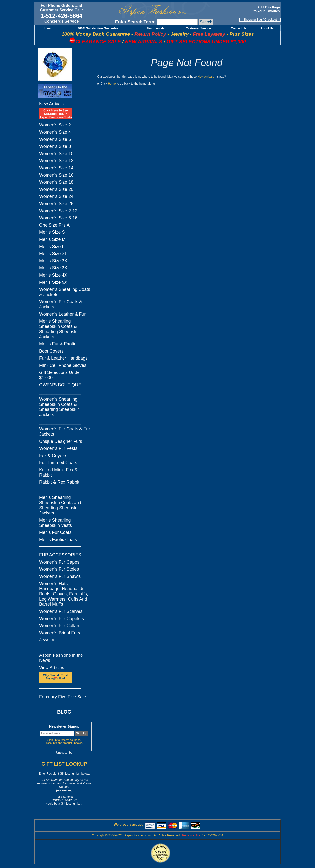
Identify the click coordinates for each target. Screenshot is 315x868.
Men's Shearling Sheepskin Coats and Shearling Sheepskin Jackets (60, 505)
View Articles (52, 668)
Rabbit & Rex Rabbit (59, 482)
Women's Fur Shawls (60, 576)
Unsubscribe (64, 753)
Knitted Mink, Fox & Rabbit (58, 472)
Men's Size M (52, 239)
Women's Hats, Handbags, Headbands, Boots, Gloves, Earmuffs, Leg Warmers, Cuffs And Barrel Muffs (64, 594)
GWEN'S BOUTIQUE (60, 385)
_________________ (60, 392)
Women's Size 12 (56, 161)
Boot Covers (51, 351)
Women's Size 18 (56, 182)
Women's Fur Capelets (62, 619)
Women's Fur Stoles (59, 569)
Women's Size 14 (56, 168)
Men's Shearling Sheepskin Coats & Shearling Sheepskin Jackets (59, 329)
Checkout (271, 20)
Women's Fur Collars (60, 626)
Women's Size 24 (56, 196)
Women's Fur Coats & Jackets (61, 304)
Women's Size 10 (56, 154)
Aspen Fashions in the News (61, 658)
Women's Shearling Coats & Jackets (65, 292)
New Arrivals (51, 104)
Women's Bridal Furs (60, 633)
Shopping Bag (253, 20)
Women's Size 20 (56, 189)
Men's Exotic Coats (58, 540)
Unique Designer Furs (61, 441)
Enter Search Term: (135, 22)
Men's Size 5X (53, 282)
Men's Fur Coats (55, 532)
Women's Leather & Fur (62, 314)
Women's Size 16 (56, 175)
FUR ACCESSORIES (60, 555)
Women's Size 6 (55, 139)
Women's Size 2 (55, 125)
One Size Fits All (55, 225)
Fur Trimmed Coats (58, 463)
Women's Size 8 (55, 146)
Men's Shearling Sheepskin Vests (55, 523)
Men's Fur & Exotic (58, 344)
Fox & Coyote (53, 456)
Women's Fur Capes (59, 562)
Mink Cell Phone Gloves (63, 365)
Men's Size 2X (53, 261)
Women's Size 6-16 (58, 218)
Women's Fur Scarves (61, 611)
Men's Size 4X (53, 275)
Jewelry (47, 640)
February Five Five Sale (63, 697)
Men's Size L (52, 247)
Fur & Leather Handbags (63, 358)
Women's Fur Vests (58, 448)
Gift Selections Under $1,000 (60, 375)
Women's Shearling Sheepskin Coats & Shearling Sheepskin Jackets (59, 407)
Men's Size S (52, 232)
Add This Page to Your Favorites (267, 9)
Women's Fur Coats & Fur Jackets (65, 432)
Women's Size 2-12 (58, 211)
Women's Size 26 (56, 204)
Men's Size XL (53, 254)
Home (112, 84)
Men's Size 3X (53, 268)
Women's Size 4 (55, 132)
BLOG (64, 712)
